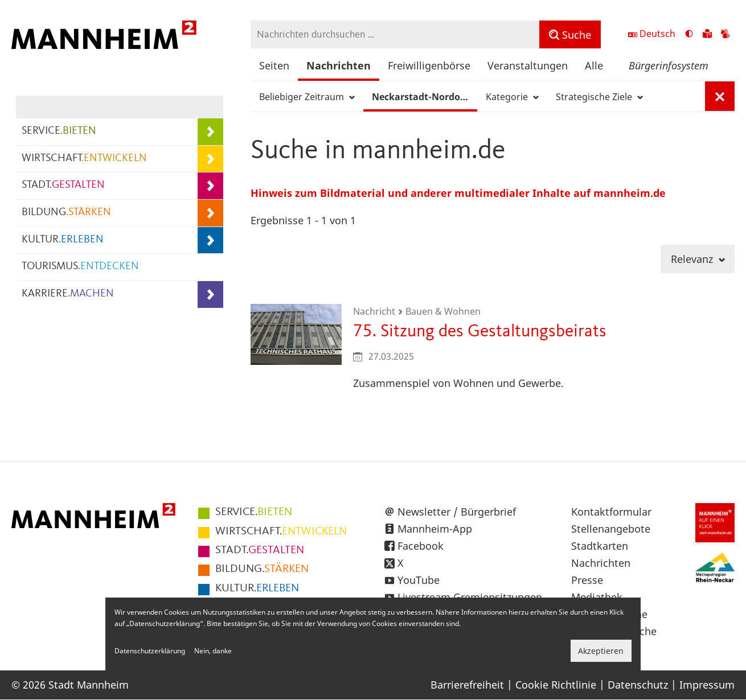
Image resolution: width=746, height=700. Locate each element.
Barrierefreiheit (467, 685)
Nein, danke (213, 651)
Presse (587, 580)
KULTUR (63, 240)
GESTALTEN (260, 550)
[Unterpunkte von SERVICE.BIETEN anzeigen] (210, 132)
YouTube (419, 580)
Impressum (707, 685)
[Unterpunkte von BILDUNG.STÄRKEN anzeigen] (210, 213)
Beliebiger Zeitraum (307, 97)
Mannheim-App (435, 529)
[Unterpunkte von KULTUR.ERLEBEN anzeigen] (210, 240)
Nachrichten (339, 65)
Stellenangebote (611, 529)
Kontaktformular (611, 512)
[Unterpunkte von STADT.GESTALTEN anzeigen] (210, 186)
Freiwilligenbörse (429, 65)
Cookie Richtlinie (556, 685)
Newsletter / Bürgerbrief (457, 512)
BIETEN (254, 512)
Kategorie (512, 97)
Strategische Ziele (599, 97)
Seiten (274, 65)
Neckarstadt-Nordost (425, 97)
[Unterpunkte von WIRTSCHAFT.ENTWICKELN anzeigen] (210, 159)
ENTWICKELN (281, 532)
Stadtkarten (600, 546)
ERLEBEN (257, 588)
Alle (594, 65)
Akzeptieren (601, 651)
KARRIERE (68, 294)
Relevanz (698, 259)
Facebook (421, 546)
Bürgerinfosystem (669, 65)
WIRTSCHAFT (84, 158)
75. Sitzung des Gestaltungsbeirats (480, 332)
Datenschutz (638, 685)
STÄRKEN (262, 569)
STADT (63, 185)
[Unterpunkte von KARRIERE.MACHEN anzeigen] (210, 295)
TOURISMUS (80, 267)
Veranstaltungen (528, 65)
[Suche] (570, 34)
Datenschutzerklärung (150, 651)
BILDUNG (66, 213)
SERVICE (59, 131)
